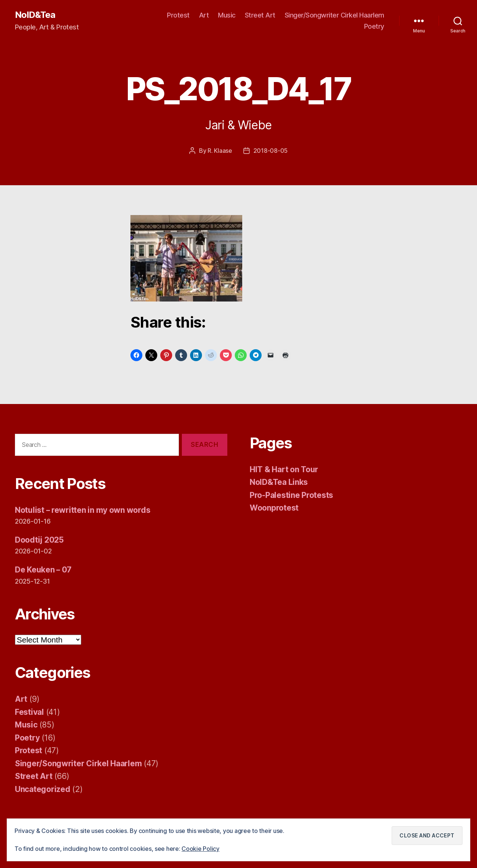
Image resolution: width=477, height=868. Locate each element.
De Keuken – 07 (43, 569)
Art (204, 15)
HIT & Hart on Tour (284, 469)
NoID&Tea (35, 15)
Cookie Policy (200, 849)
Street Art (260, 15)
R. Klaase (220, 151)
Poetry (374, 26)
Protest (178, 15)
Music (227, 15)
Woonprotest (274, 507)
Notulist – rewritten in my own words (83, 510)
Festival (29, 712)
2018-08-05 (271, 151)
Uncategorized (43, 789)
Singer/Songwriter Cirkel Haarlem (334, 15)
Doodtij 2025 (39, 539)
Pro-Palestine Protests (291, 495)
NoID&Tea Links (279, 482)
